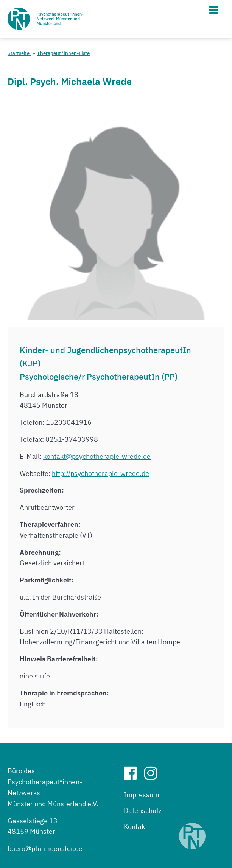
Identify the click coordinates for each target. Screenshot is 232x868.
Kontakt (135, 826)
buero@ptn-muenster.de (45, 848)
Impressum (142, 795)
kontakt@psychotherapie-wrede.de (97, 456)
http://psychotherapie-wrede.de (100, 473)
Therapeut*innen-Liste (63, 53)
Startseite (19, 53)
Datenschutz (143, 811)
